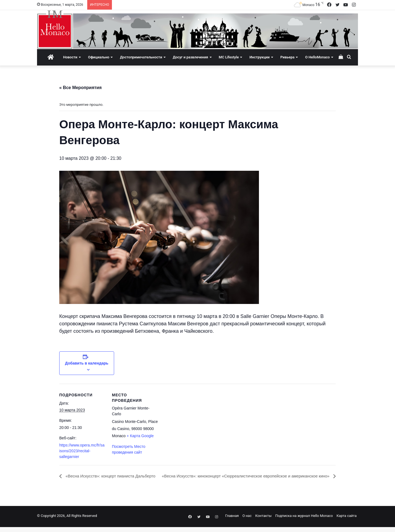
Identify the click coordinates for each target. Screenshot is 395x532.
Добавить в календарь (87, 363)
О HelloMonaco (317, 57)
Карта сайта (347, 522)
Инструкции (259, 57)
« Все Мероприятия (81, 88)
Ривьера (287, 57)
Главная (232, 522)
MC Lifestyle (229, 57)
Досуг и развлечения (191, 57)
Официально (99, 57)
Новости (70, 57)
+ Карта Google (140, 436)
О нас (247, 522)
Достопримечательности (141, 57)
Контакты (263, 522)
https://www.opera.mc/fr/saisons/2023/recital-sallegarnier (82, 451)
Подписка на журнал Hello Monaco (304, 522)
